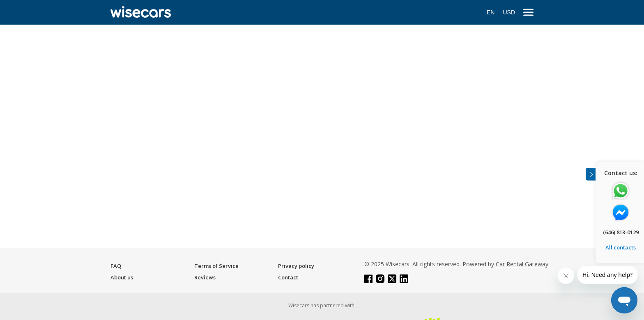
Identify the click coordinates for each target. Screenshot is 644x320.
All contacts (621, 247)
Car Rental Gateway (522, 264)
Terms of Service (216, 266)
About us (122, 277)
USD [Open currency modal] (509, 12)
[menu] (528, 13)
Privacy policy (296, 266)
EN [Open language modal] (491, 12)
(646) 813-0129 (621, 232)
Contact (288, 277)
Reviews (205, 277)
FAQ (116, 266)
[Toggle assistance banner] (591, 174)
